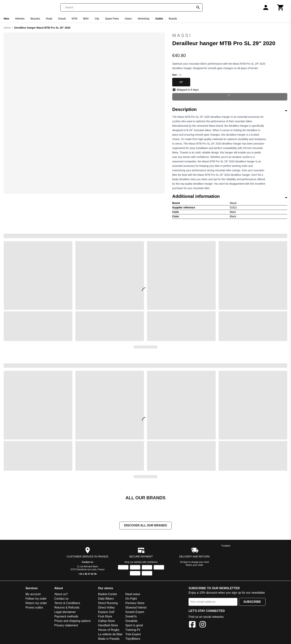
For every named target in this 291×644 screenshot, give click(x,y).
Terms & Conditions (67, 603)
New (6, 19)
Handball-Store (108, 625)
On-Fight (131, 599)
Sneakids (131, 621)
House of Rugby (109, 630)
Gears (128, 19)
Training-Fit (133, 630)
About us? (61, 594)
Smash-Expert (135, 612)
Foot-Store (105, 616)
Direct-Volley (106, 607)
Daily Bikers (106, 599)
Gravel (62, 19)
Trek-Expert (133, 634)
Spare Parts (112, 19)
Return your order (194, 565)
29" (181, 82)
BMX (86, 19)
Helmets (20, 19)
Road (49, 19)
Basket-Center (107, 594)
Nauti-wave (133, 594)
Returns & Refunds (67, 607)
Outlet (159, 19)
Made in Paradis (109, 639)
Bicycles (35, 19)
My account (33, 594)
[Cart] (281, 7)
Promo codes (34, 607)
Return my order (36, 603)
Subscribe (252, 602)
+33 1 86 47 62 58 (88, 574)
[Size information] (180, 75)
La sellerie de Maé (110, 634)
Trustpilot (226, 546)
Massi (230, 35)
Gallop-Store (106, 621)
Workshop (144, 19)
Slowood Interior (136, 607)
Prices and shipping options (73, 621)
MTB (74, 19)
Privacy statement (66, 625)
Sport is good (134, 625)
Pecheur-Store (135, 603)
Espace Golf (106, 612)
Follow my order (36, 599)
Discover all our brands (145, 525)
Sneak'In (131, 616)
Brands (173, 19)
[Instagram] (203, 625)
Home (7, 28)
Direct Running (108, 603)
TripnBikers (133, 639)
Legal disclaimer (65, 612)
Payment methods (66, 616)
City (97, 19)
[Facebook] (192, 625)
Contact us (88, 562)
